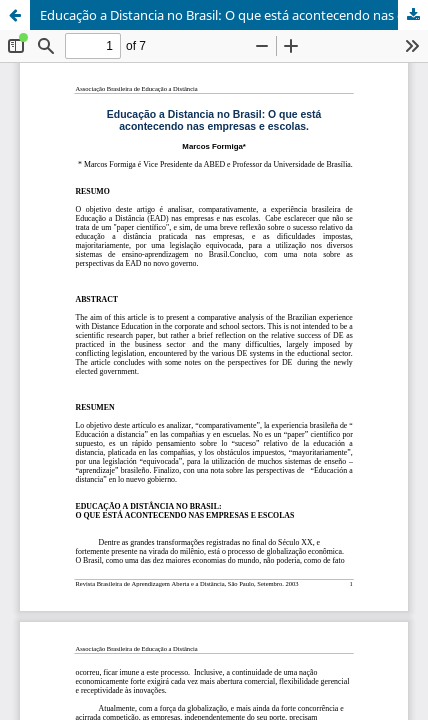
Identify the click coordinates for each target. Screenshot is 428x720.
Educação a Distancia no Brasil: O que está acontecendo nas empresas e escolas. (234, 15)
